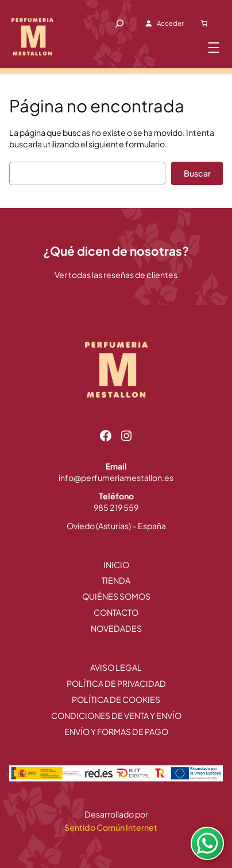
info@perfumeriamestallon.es (116, 478)
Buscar (197, 173)
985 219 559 (116, 507)
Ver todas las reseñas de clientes (116, 275)
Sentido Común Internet (111, 827)
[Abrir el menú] (214, 48)
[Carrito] (204, 24)
